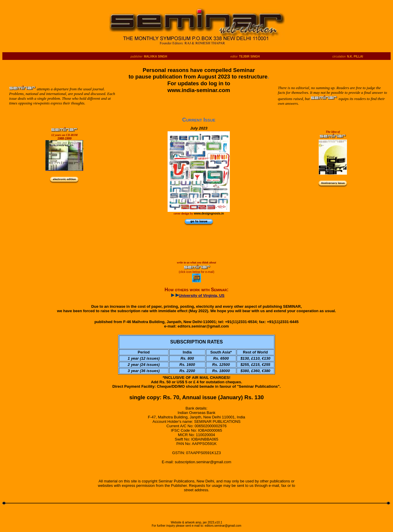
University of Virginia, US (202, 296)
